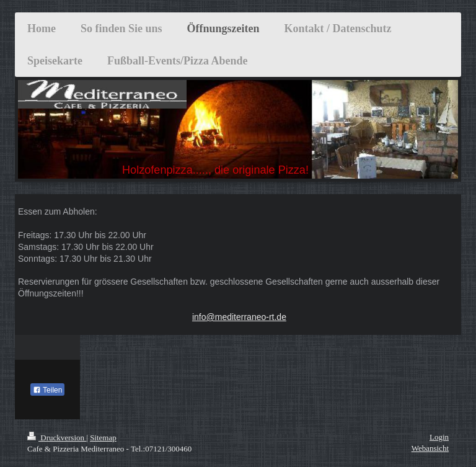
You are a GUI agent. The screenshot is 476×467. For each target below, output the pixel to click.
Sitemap (103, 438)
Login (439, 437)
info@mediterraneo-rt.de (239, 317)
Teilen (47, 390)
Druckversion (57, 438)
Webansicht (430, 448)
